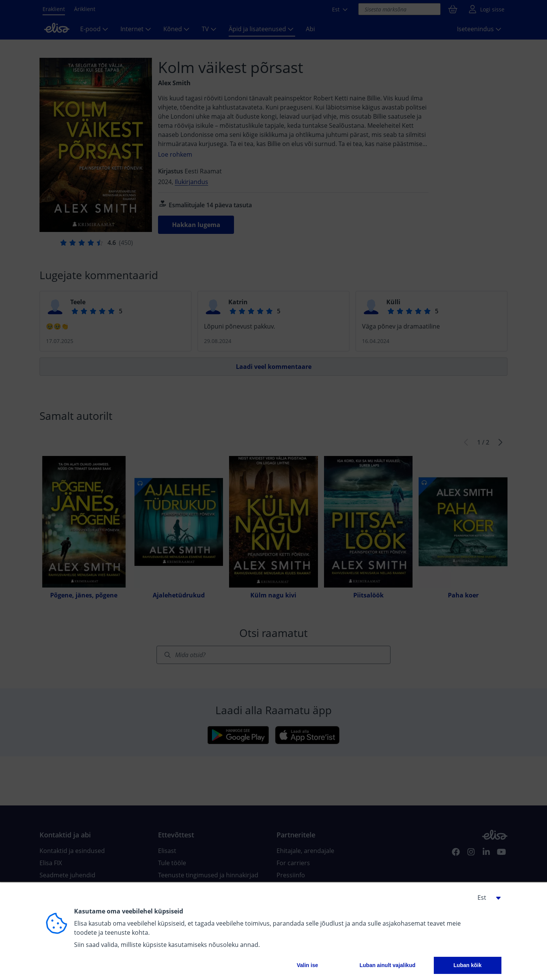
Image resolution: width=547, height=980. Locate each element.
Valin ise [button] (307, 965)
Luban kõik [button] (468, 965)
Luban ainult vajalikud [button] (387, 965)
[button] (486, 897)
